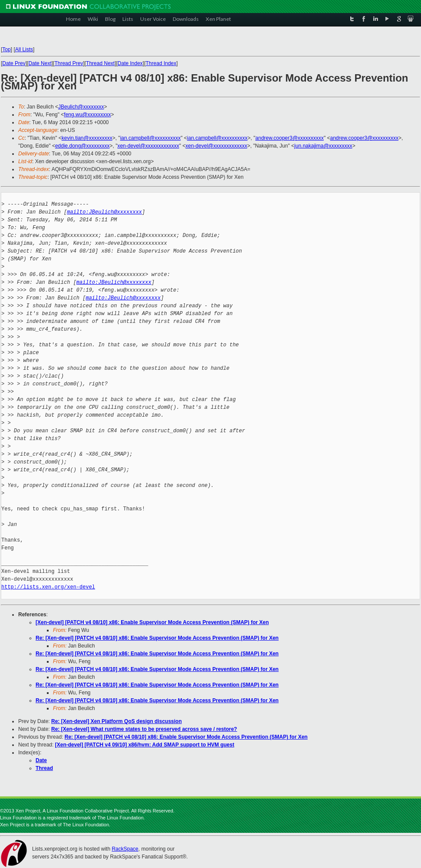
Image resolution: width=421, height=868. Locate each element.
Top (6, 49)
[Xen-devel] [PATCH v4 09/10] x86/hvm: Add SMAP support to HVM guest (145, 745)
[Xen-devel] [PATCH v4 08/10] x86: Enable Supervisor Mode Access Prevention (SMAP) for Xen (152, 622)
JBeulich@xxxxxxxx (81, 107)
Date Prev (14, 63)
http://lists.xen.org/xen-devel (48, 587)
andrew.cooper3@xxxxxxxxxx (289, 138)
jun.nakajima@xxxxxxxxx (323, 146)
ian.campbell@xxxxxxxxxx (151, 138)
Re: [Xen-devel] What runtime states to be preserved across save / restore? (144, 729)
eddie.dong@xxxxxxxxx (82, 146)
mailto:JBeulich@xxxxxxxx (104, 212)
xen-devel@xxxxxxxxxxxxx (148, 146)
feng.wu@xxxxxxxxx (87, 115)
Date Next (40, 63)
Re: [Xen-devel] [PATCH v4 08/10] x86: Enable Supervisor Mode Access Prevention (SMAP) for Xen (157, 638)
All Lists (24, 49)
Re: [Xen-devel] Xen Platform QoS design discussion (117, 721)
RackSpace (125, 849)
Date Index (130, 63)
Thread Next (100, 63)
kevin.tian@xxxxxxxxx (87, 138)
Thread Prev (69, 63)
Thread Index (161, 63)
